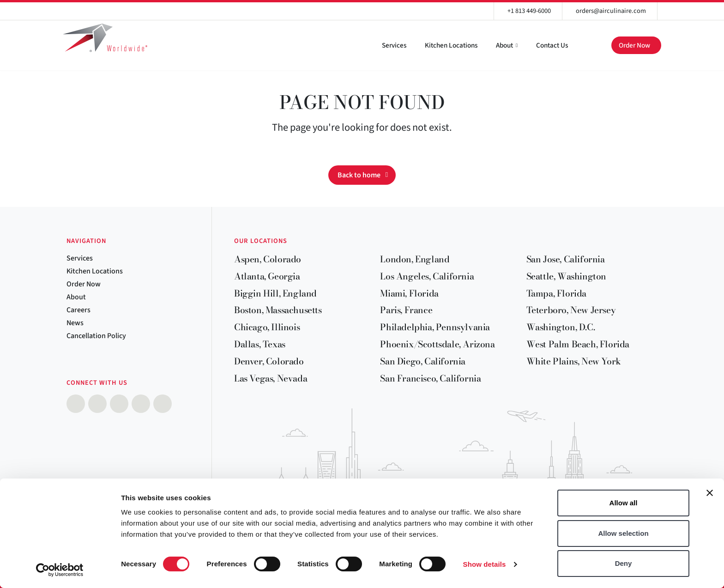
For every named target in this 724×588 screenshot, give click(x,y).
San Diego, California (423, 361)
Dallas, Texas (260, 344)
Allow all (624, 503)
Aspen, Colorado (268, 259)
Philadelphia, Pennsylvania (435, 327)
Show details (485, 564)
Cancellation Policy (96, 336)
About (504, 45)
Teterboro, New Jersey (571, 310)
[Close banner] (710, 493)
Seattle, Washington (566, 276)
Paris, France (406, 310)
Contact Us (552, 45)
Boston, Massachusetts (278, 310)
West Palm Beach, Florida (578, 344)
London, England (415, 259)
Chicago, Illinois (267, 327)
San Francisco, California (430, 378)
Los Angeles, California (427, 276)
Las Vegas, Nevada (271, 378)
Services (394, 45)
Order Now (634, 45)
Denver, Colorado (269, 361)
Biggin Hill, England (275, 293)
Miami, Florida (409, 293)
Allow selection (623, 533)
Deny (624, 563)
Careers (78, 310)
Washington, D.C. (561, 327)
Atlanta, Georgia (267, 276)
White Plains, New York (574, 361)
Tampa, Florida (556, 293)
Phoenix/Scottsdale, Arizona (437, 344)
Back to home (359, 175)
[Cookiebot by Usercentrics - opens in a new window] (60, 570)
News (75, 323)
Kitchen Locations (451, 45)
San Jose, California (566, 259)
